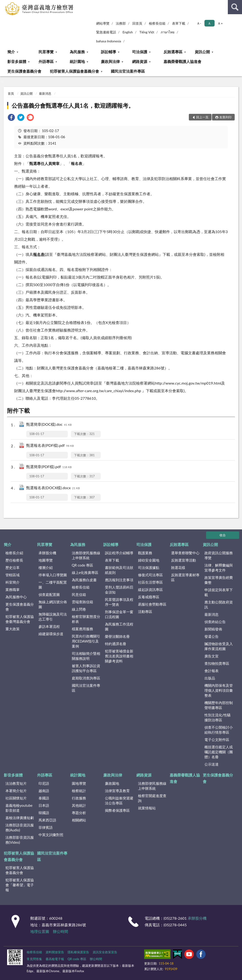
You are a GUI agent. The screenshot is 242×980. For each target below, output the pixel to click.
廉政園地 (112, 783)
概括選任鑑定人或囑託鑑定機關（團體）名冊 (219, 752)
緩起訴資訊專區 (150, 590)
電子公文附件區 (217, 740)
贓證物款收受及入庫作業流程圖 (219, 646)
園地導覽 (79, 783)
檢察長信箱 (157, 23)
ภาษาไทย (168, 32)
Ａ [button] (209, 23)
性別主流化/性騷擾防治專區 (218, 717)
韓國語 (44, 813)
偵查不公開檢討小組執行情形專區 (219, 730)
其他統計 (79, 805)
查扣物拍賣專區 (217, 663)
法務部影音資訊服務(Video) (20, 840)
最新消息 (45, 93)
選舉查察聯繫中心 (185, 553)
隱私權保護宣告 (78, 952)
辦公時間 (60, 931)
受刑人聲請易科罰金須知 (119, 590)
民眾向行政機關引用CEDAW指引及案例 (86, 641)
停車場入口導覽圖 (53, 575)
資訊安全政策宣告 (105, 952)
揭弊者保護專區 (117, 810)
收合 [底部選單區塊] (223, 535)
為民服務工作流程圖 (119, 627)
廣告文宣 (212, 656)
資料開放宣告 (55, 952)
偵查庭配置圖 (49, 594)
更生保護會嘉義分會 (24, 71)
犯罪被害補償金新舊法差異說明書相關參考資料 (119, 656)
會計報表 (212, 671)
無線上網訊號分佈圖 (53, 604)
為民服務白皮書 (84, 580)
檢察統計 (79, 791)
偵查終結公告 (215, 622)
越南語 (44, 791)
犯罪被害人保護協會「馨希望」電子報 (20, 885)
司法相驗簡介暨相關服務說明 (86, 656)
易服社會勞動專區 (152, 604)
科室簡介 (13, 582)
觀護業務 (145, 553)
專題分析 (79, 813)
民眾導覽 (46, 52)
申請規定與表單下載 (219, 592)
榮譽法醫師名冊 (117, 636)
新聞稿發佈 (213, 629)
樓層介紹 (46, 568)
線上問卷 (79, 609)
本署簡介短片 (16, 791)
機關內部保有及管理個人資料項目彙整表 (219, 690)
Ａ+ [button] (220, 23)
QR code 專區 (83, 565)
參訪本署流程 (49, 626)
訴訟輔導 (108, 52)
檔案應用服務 (82, 629)
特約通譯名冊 (116, 644)
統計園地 (77, 61)
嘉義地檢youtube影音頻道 (19, 808)
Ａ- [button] (199, 23)
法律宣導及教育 (117, 791)
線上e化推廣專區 (85, 572)
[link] (11, 118)
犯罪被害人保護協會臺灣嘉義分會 (20, 619)
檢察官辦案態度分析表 (86, 619)
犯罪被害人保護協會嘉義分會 (74, 71)
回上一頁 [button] (202, 117)
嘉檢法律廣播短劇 (20, 818)
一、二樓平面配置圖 (53, 585)
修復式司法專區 (150, 575)
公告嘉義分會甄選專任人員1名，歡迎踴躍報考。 (73, 105)
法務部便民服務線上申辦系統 (86, 555)
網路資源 (140, 61)
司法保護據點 (149, 568)
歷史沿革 (13, 568)
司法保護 (140, 52)
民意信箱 (79, 594)
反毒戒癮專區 (149, 597)
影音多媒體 (17, 61)
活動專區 (145, 612)
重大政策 (13, 629)
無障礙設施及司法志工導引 (53, 617)
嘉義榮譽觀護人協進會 (182, 61)
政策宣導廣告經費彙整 (219, 580)
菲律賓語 (46, 827)
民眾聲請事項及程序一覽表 (119, 602)
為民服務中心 (16, 597)
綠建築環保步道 (51, 634)
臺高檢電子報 (55, 959)
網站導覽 (103, 23)
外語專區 (46, 61)
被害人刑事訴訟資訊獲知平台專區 (86, 668)
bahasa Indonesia (109, 41)
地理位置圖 (40, 931)
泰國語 (44, 798)
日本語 (44, 805)
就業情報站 (147, 808)
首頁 (11, 93)
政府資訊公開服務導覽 (219, 555)
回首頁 (137, 23)
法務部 (121, 23)
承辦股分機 (47, 553)
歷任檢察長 (14, 560)
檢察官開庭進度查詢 (152, 798)
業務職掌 (13, 590)
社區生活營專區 (150, 582)
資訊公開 (202, 52)
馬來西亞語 (47, 820)
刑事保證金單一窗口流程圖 (119, 614)
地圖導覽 (46, 560)
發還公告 (212, 636)
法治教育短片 (16, 783)
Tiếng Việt (147, 32)
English (128, 32)
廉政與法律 (110, 61)
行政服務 (79, 798)
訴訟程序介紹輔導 (119, 553)
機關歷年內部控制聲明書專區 (219, 705)
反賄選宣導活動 (184, 560)
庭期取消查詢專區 (86, 678)
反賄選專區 (173, 52)
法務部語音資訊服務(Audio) (20, 827)
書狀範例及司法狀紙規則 (119, 570)
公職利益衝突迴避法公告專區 (119, 800)
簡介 (11, 52)
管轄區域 (13, 575)
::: (4, 4)
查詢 (235, 7)
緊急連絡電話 (106, 32)
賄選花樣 (178, 568)
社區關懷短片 (16, 798)
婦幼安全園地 (149, 560)
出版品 (210, 678)
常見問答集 (34, 959)
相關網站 (79, 820)
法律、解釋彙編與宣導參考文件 (219, 568)
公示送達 (212, 764)
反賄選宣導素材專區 (185, 577)
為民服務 (77, 52)
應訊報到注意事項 (119, 580)
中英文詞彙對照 (51, 835)
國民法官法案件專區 (128, 71)
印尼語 (44, 783)
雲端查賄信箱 (82, 602)
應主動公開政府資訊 (219, 605)
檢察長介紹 (14, 553)
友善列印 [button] (225, 117)
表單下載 (179, 23)
